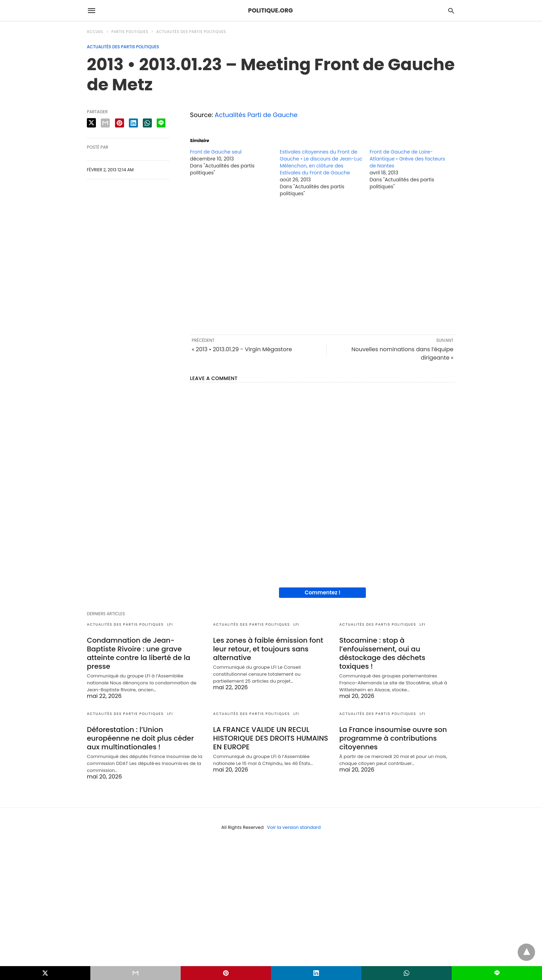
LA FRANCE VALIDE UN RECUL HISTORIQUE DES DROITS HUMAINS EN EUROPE (270, 738)
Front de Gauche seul (216, 152)
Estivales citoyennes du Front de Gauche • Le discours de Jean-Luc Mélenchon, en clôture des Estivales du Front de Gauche (321, 162)
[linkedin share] (133, 123)
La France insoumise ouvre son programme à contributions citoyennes (393, 738)
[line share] (161, 123)
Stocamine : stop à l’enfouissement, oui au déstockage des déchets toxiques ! (383, 653)
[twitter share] (91, 123)
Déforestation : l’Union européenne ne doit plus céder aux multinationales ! (140, 738)
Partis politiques (130, 32)
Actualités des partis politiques (191, 32)
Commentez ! (323, 592)
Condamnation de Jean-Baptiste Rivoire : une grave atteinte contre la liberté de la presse (139, 653)
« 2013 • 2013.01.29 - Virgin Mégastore (242, 349)
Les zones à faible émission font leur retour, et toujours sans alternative (268, 649)
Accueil (95, 32)
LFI (170, 624)
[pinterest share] (120, 123)
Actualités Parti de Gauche (256, 115)
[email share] (105, 123)
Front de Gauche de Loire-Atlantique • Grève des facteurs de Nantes (407, 159)
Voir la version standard (294, 827)
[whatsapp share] (147, 123)
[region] (323, 265)
